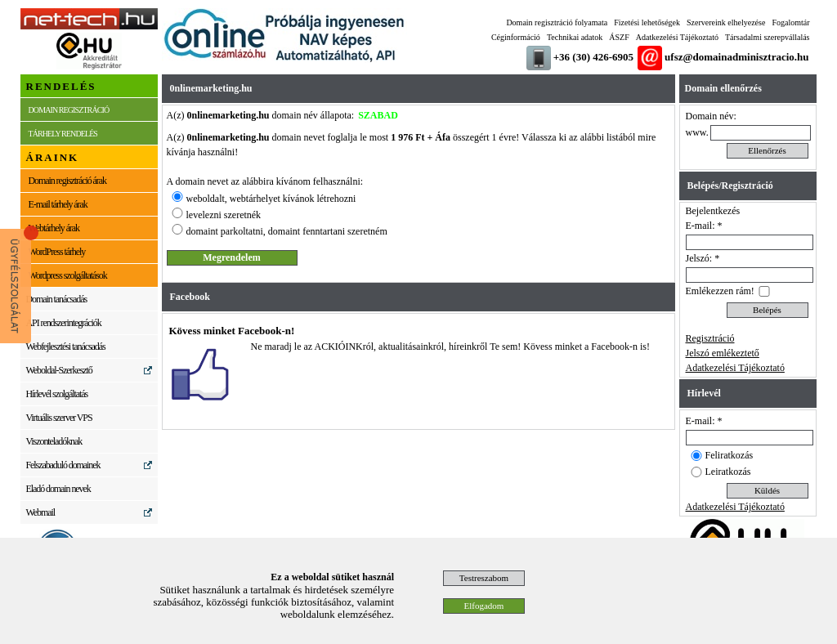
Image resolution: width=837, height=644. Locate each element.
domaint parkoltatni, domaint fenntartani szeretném (287, 231)
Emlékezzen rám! (720, 291)
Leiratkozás (728, 472)
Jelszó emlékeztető (723, 353)
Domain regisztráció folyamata (557, 22)
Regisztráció (710, 338)
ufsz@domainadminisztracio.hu (736, 57)
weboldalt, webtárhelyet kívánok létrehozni (271, 199)
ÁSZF (619, 37)
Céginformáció (516, 37)
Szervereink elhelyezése (726, 22)
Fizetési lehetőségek (647, 22)
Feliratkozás (730, 455)
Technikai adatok (575, 37)
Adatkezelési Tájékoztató (677, 37)
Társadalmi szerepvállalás (768, 37)
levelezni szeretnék (224, 215)
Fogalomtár (790, 22)
